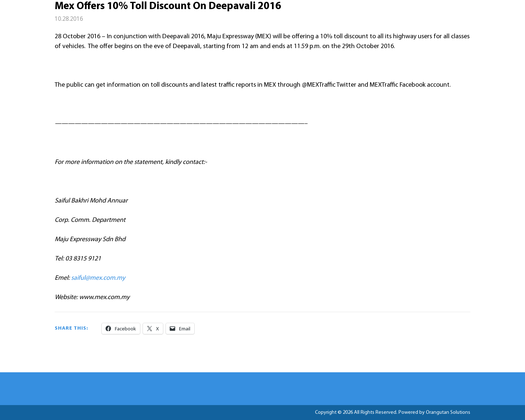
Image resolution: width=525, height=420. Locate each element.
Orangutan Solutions (448, 413)
